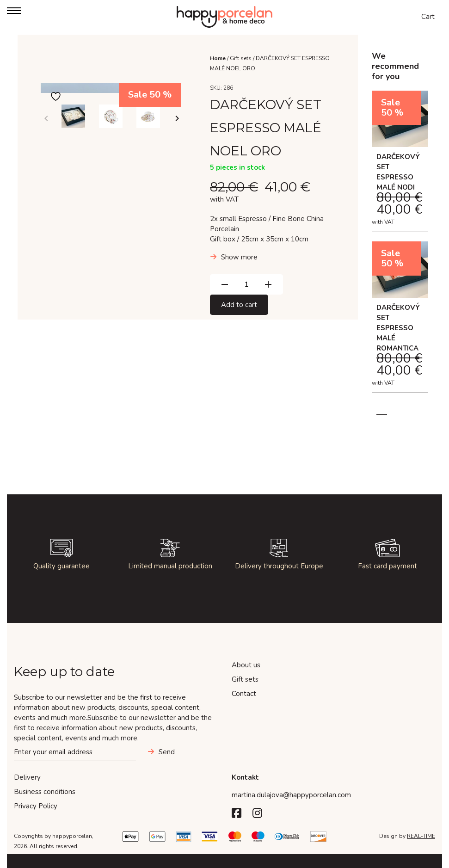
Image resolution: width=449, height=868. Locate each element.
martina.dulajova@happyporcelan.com (291, 795)
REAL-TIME (421, 836)
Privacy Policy (36, 806)
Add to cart (239, 305)
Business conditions (45, 792)
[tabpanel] (400, 246)
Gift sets (241, 58)
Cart (428, 17)
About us (246, 665)
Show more (239, 257)
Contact (244, 694)
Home (218, 58)
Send (167, 752)
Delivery (27, 777)
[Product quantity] (246, 284)
